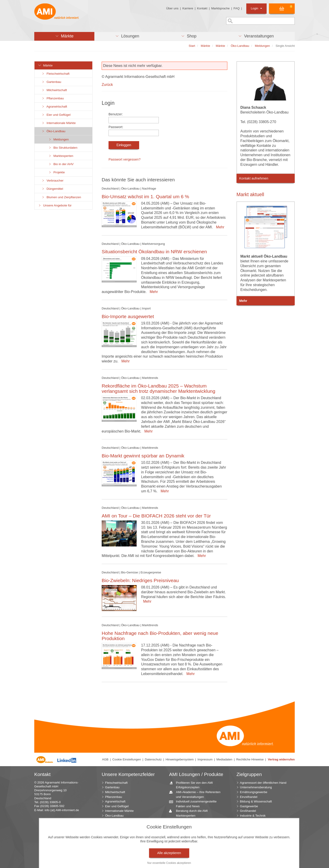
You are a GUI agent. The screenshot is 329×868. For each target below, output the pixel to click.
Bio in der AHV (61, 164)
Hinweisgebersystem (180, 759)
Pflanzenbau (53, 98)
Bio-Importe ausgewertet (128, 316)
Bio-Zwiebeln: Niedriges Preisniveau (140, 580)
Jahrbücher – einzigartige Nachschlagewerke (191, 832)
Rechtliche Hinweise (250, 759)
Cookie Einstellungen (127, 759)
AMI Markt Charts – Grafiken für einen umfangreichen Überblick (196, 823)
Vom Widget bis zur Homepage (195, 853)
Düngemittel (52, 189)
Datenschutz (153, 759)
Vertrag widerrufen (281, 759)
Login (256, 8)
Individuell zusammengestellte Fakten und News (195, 804)
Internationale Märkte (58, 123)
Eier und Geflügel (56, 115)
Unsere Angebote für (55, 205)
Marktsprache (220, 8)
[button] (64, 36)
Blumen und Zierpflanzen (61, 197)
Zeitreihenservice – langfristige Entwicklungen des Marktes (195, 841)
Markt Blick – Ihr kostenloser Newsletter (193, 860)
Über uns (172, 8)
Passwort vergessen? (125, 159)
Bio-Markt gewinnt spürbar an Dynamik (143, 456)
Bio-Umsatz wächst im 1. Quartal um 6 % (145, 197)
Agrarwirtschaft (54, 107)
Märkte (45, 65)
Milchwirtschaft (54, 90)
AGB (105, 759)
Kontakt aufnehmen (254, 178)
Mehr (219, 227)
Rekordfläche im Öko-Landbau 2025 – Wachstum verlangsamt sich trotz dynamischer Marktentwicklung (158, 388)
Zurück (107, 85)
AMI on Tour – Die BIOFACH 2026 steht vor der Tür (156, 516)
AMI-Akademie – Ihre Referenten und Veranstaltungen (196, 794)
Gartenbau (51, 82)
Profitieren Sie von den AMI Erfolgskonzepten (193, 785)
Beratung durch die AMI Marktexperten (190, 813)
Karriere (188, 8)
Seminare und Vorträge (190, 849)
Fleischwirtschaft (55, 74)
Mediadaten (224, 759)
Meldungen (58, 139)
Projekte (57, 172)
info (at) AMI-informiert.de (62, 810)
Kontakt (202, 8)
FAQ (237, 8)
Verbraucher (52, 181)
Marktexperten (61, 156)
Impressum (205, 759)
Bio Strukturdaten (63, 148)
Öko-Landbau (53, 131)
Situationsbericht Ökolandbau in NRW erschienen (154, 252)
